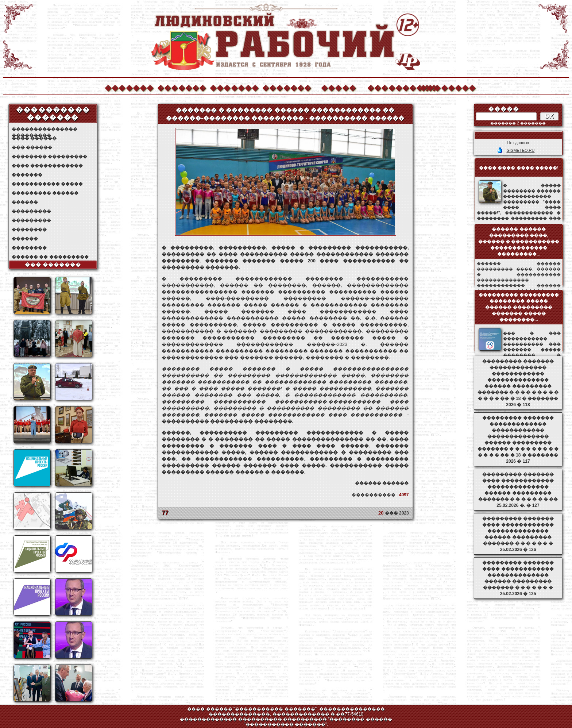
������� (129, 87)
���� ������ (34, 138)
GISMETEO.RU (520, 150)
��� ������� (53, 265)
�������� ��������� (49, 157)
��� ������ (32, 147)
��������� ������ (45, 193)
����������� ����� (47, 184)
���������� (391, 87)
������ (25, 202)
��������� (31, 211)
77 (165, 513)
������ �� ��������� (50, 257)
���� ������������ (47, 166)
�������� (444, 87)
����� (339, 87)
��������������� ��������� (45, 129)
